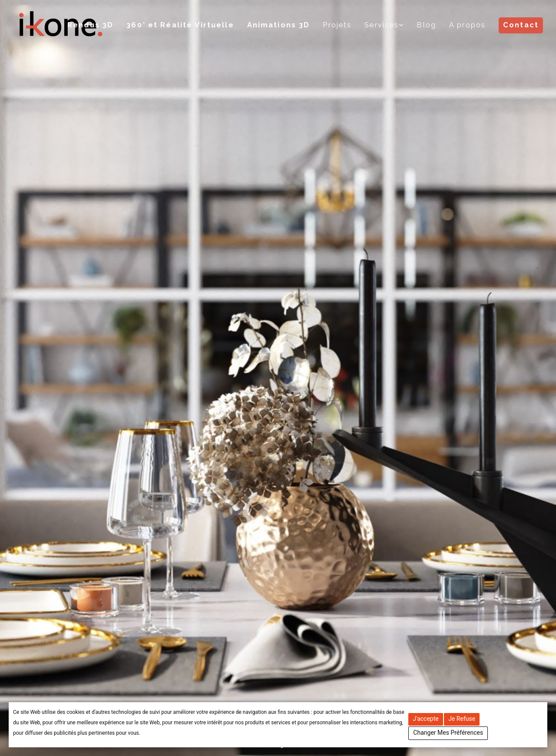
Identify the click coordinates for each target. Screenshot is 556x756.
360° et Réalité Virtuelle (182, 25)
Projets (338, 25)
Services (382, 25)
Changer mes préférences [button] (448, 733)
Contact (521, 25)
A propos (467, 25)
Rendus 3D (92, 25)
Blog (427, 25)
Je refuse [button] (462, 719)
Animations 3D (279, 25)
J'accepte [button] (425, 719)
